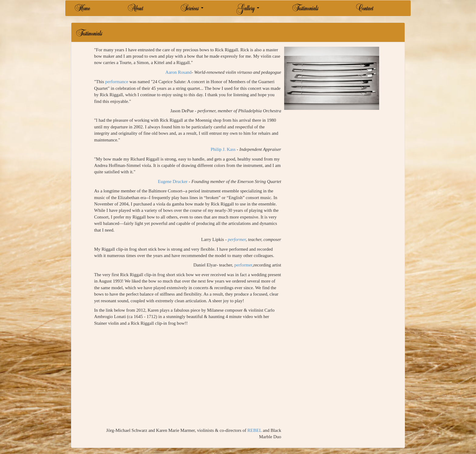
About (135, 10)
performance (117, 82)
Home (82, 10)
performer (237, 239)
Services (192, 10)
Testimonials (305, 10)
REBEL (255, 430)
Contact (364, 10)
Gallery (248, 10)
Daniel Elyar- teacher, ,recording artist (237, 265)
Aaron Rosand (178, 72)
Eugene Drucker (173, 181)
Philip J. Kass (223, 149)
